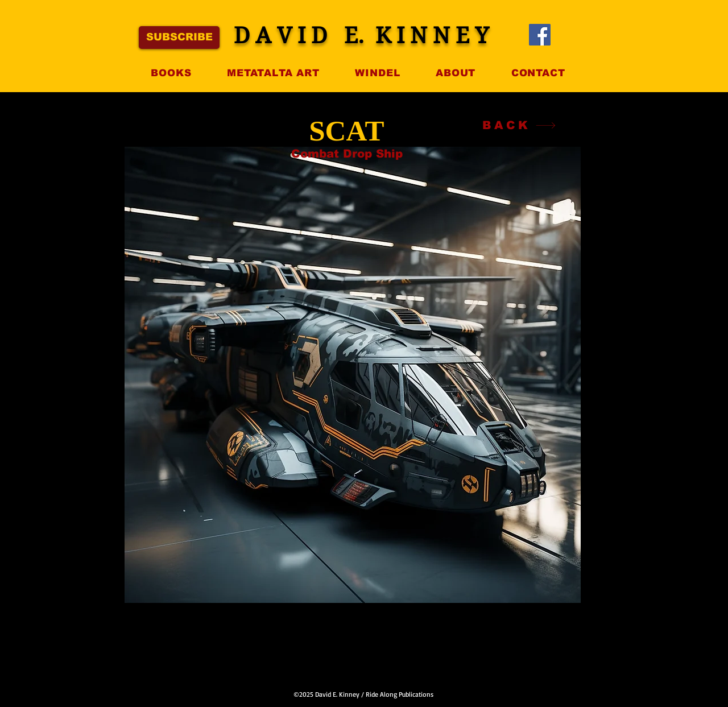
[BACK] (519, 125)
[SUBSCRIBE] (179, 38)
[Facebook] (540, 35)
